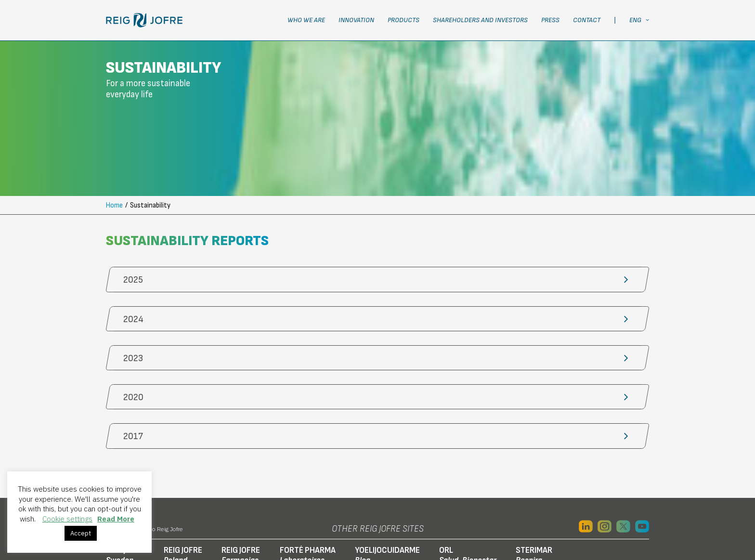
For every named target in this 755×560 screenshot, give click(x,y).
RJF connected (481, 523)
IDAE (519, 523)
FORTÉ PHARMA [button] (308, 481)
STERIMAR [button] (534, 481)
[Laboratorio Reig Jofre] (144, 20)
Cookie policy (229, 523)
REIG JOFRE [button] (183, 481)
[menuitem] (310, 20)
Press (550, 20)
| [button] (615, 20)
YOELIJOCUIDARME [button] (387, 481)
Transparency (611, 523)
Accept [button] (81, 533)
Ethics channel (557, 523)
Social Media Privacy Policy (303, 523)
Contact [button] (587, 20)
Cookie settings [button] (67, 519)
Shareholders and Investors (480, 20)
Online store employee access (403, 523)
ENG (639, 20)
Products (404, 20)
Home (114, 131)
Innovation (356, 20)
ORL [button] (468, 481)
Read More (116, 519)
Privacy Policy (177, 523)
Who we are (306, 20)
